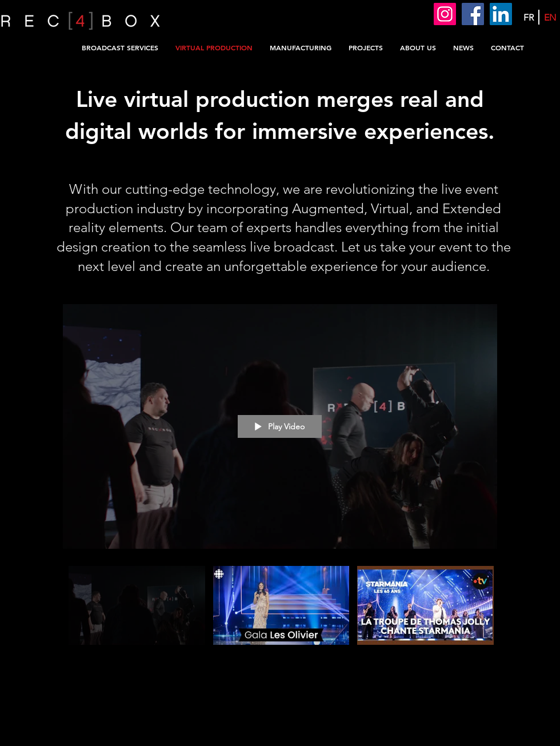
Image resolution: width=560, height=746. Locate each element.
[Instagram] (445, 14)
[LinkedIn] (501, 14)
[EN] (550, 18)
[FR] (528, 18)
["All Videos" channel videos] (280, 619)
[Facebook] (473, 14)
